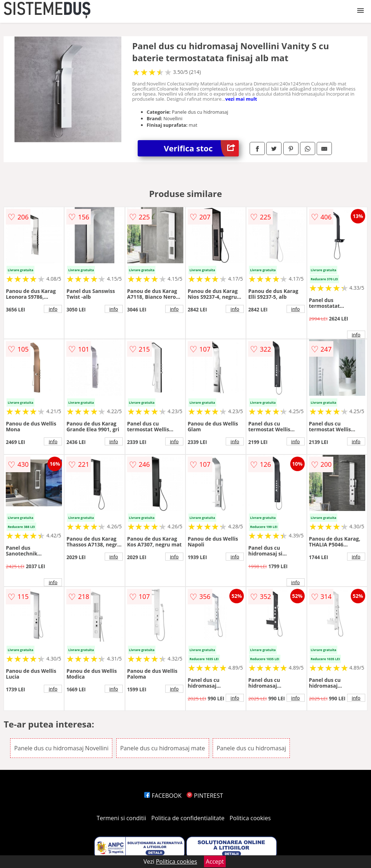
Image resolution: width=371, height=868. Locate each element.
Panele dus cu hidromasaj (251, 748)
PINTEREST (205, 796)
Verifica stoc (201, 148)
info (53, 309)
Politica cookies (250, 818)
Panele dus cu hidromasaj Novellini (61, 748)
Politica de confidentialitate (188, 818)
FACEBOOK (163, 796)
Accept (215, 861)
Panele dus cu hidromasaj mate (163, 748)
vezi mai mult (241, 99)
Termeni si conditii (122, 818)
